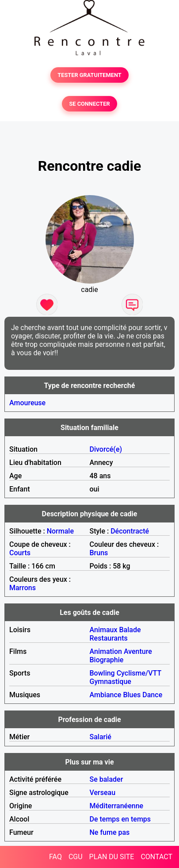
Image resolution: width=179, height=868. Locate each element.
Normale (60, 531)
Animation (106, 651)
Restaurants (109, 638)
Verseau (103, 793)
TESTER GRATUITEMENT (89, 75)
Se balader (107, 779)
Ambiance (106, 695)
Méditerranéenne (117, 806)
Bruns (99, 553)
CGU (76, 857)
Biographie (107, 660)
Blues (132, 695)
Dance (152, 695)
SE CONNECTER (89, 104)
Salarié (101, 737)
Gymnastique (110, 682)
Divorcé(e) (106, 449)
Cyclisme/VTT (139, 673)
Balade (130, 630)
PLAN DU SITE (112, 857)
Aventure (138, 651)
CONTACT (156, 857)
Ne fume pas (110, 832)
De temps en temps (120, 819)
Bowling (102, 673)
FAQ (55, 857)
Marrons (23, 588)
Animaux (104, 630)
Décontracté (130, 531)
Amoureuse (27, 403)
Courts (20, 553)
